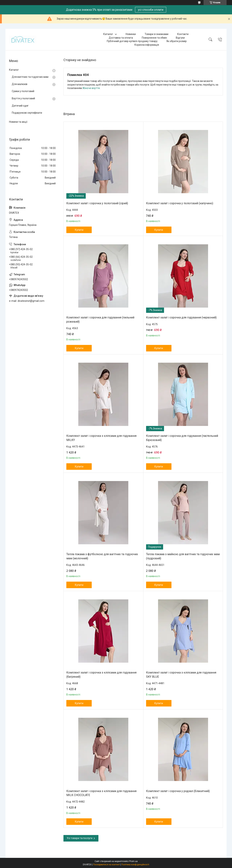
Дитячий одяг (20, 106)
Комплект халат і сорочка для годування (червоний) (181, 317)
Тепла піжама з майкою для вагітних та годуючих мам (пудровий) (183, 556)
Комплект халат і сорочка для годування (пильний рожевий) (100, 319)
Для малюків (20, 84)
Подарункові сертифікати (27, 113)
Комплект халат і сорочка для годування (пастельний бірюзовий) (182, 438)
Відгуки (180, 38)
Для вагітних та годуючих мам (30, 77)
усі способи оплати (151, 10)
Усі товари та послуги (80, 838)
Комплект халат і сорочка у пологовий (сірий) (97, 203)
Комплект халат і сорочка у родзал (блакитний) (178, 791)
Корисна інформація (147, 45)
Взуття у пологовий (23, 98)
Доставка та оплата (121, 38)
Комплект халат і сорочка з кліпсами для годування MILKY (101, 438)
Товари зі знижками (157, 34)
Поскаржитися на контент (106, 865)
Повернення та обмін (154, 38)
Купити (79, 230)
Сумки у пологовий (23, 91)
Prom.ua (133, 861)
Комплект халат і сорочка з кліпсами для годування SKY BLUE (181, 675)
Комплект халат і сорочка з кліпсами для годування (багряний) (101, 675)
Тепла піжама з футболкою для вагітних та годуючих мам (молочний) (102, 556)
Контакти (183, 34)
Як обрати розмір (177, 41)
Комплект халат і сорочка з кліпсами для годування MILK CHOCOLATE (101, 793)
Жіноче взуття (91, 88)
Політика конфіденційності (135, 865)
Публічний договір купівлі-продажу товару (132, 41)
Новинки (131, 34)
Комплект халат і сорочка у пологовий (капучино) (180, 203)
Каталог (108, 34)
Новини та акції (18, 122)
